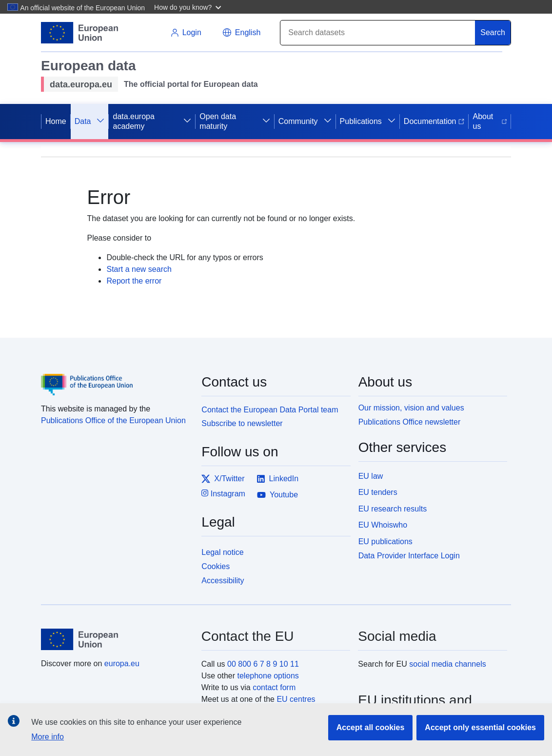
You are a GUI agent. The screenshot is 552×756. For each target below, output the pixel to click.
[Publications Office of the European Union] (115, 378)
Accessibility (223, 581)
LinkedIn (278, 479)
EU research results (393, 509)
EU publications (385, 541)
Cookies (216, 566)
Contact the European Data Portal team (270, 410)
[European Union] (116, 639)
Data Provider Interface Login (409, 556)
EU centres (296, 699)
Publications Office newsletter (410, 422)
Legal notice (222, 552)
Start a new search (139, 269)
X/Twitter (223, 479)
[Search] (378, 33)
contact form (274, 687)
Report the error (134, 281)
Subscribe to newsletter (242, 423)
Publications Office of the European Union (113, 420)
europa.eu (122, 664)
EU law (371, 476)
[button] (189, 7)
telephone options (268, 676)
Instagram (223, 493)
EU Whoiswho (383, 525)
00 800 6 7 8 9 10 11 (263, 664)
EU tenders (378, 492)
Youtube (277, 495)
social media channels (447, 664)
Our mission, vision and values (411, 408)
